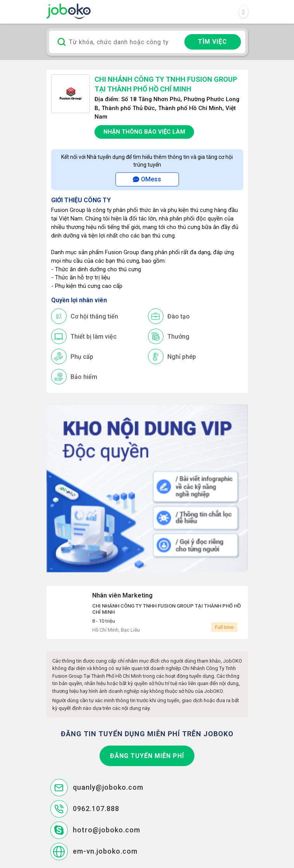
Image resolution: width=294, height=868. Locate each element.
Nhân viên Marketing (147, 612)
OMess (147, 179)
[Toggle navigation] (243, 12)
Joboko (69, 11)
